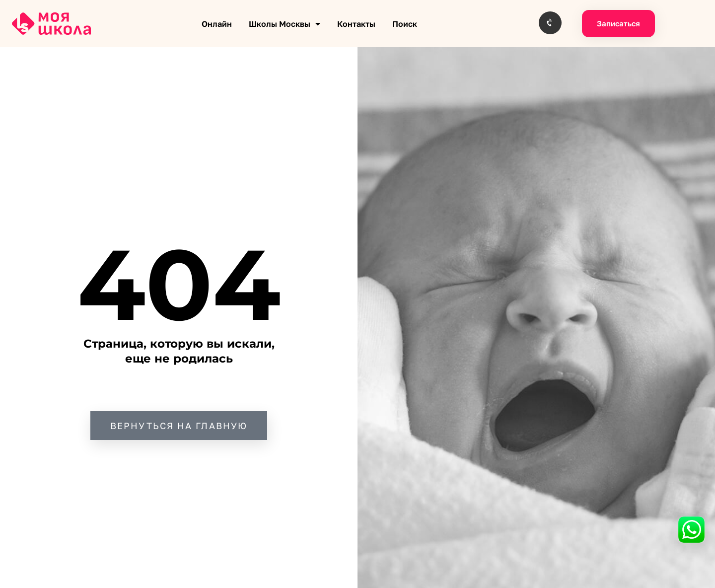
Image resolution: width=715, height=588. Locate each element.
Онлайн (217, 24)
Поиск (405, 24)
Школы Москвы (285, 24)
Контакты (356, 24)
